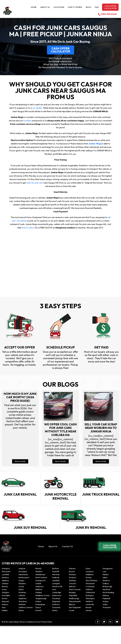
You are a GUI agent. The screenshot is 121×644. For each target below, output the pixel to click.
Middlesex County (42, 614)
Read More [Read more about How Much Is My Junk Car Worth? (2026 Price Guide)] (20, 466)
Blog (88, 7)
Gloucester (6, 590)
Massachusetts (75, 620)
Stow (54, 608)
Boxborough (107, 605)
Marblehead (40, 593)
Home (34, 7)
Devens (89, 629)
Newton (5, 605)
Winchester (90, 602)
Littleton (22, 614)
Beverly (38, 587)
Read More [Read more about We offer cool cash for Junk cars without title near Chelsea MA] (60, 466)
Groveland (23, 590)
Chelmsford (90, 611)
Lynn (104, 590)
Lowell (71, 629)
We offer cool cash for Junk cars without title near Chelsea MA (60, 431)
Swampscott (40, 599)
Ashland (39, 611)
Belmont (72, 605)
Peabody (56, 596)
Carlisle (38, 602)
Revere (89, 626)
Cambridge (57, 611)
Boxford (55, 587)
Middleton (90, 593)
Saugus (21, 599)
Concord (72, 602)
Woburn (5, 623)
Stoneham (56, 617)
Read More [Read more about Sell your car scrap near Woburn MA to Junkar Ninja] (101, 466)
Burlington (90, 614)
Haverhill (56, 590)
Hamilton (39, 590)
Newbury (5, 596)
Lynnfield (5, 593)
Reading (72, 611)
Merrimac (56, 593)
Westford (106, 608)
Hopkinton (39, 605)
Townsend (56, 626)
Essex (88, 587)
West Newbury (92, 599)
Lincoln (21, 605)
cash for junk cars (35, 183)
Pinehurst (56, 623)
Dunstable (6, 614)
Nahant (105, 593)
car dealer (37, 108)
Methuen (72, 593)
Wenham (72, 599)
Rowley (89, 596)
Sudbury (106, 602)
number (27, 121)
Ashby (105, 623)
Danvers (72, 587)
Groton (5, 617)
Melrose (106, 614)
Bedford (39, 608)
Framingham (40, 623)
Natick (21, 608)
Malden (5, 629)
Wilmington (90, 617)
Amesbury (6, 587)
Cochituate (90, 605)
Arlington (5, 611)
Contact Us (67, 565)
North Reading (108, 611)
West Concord (75, 608)
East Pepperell (75, 626)
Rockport (73, 596)
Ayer (4, 626)
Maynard (5, 620)
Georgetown (108, 587)
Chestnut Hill (57, 605)
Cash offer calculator (110, 7)
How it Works (75, 7)
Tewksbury (23, 620)
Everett (38, 629)
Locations (59, 7)
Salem (105, 596)
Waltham (22, 623)
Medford (89, 620)
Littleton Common (26, 626)
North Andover (41, 596)
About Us (45, 7)
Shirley (21, 629)
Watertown (57, 614)
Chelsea (5, 602)
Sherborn (106, 599)
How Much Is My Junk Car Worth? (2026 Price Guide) (20, 398)
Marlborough (74, 617)
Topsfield (56, 599)
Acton (4, 608)
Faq (97, 7)
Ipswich (72, 590)
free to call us (28, 228)
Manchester (23, 593)
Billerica (72, 623)
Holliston (89, 608)
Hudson (38, 620)
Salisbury (5, 599)
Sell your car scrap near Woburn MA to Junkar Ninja (101, 431)
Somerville (90, 623)
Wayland (22, 602)
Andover (22, 587)
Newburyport (24, 596)
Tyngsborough (41, 617)
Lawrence (90, 590)
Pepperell (106, 617)
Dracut (38, 626)
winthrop (22, 611)
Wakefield (73, 614)
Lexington (56, 602)
